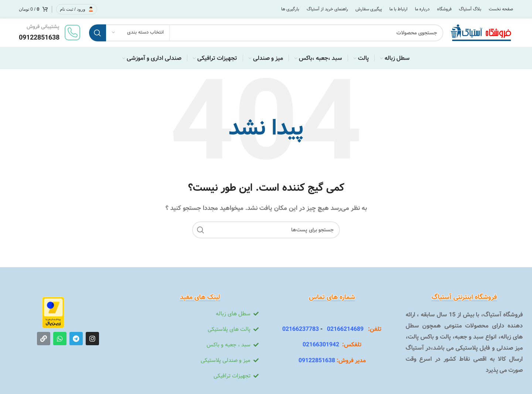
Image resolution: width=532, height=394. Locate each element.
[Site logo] (481, 33)
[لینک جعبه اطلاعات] (50, 33)
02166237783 (301, 330)
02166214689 (343, 330)
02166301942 (321, 346)
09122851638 (317, 361)
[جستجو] (265, 33)
